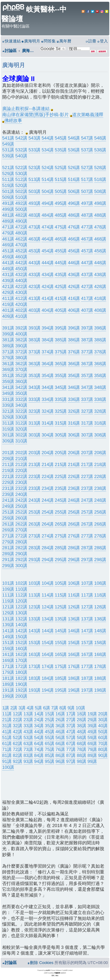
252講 (21, 512)
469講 (8, 245)
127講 (87, 607)
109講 (8, 589)
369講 (8, 370)
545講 (61, 138)
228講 (100, 477)
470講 (21, 245)
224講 (47, 477)
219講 (8, 471)
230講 (21, 482)
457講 (87, 251)
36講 (60, 726)
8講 (63, 708)
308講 (100, 435)
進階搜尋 (102, 51)
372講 (21, 352)
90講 (103, 755)
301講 (8, 435)
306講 (74, 435)
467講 (87, 239)
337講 (87, 399)
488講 (100, 215)
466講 (74, 239)
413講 (34, 298)
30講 (103, 720)
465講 (61, 239)
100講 (8, 767)
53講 (28, 738)
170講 (21, 660)
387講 (87, 340)
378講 (100, 352)
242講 (21, 500)
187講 (87, 678)
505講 (61, 191)
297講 (87, 560)
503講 (34, 191)
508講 (100, 191)
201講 (8, 453)
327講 (87, 411)
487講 (87, 215)
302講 (21, 435)
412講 (21, 298)
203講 (34, 453)
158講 (100, 643)
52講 (17, 738)
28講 (81, 720)
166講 (74, 654)
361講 (8, 364)
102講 (21, 583)
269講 (8, 530)
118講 (100, 595)
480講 (21, 233)
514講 (47, 179)
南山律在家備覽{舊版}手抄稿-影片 (35, 115)
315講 (61, 423)
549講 (8, 144)
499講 (8, 209)
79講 (92, 749)
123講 (34, 607)
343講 (34, 387)
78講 (81, 749)
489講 (8, 221)
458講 (100, 251)
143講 (34, 631)
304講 (47, 435)
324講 (47, 411)
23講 (28, 720)
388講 (100, 340)
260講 (21, 518)
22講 (17, 720)
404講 (47, 310)
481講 (8, 215)
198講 (100, 690)
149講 (8, 637)
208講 (100, 453)
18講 (81, 714)
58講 (81, 738)
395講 (61, 328)
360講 (21, 382)
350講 (21, 393)
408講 (100, 310)
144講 (47, 631)
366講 (74, 364)
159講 (8, 649)
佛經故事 (13, 120)
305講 (61, 435)
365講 (61, 364)
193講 (34, 690)
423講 (34, 287)
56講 (60, 738)
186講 (74, 678)
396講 (74, 328)
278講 (100, 536)
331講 (8, 399)
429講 (8, 292)
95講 (50, 761)
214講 (47, 465)
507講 (87, 191)
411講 (8, 298)
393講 (34, 328)
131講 (8, 619)
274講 (47, 536)
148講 (100, 631)
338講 (100, 399)
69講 (92, 744)
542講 (21, 138)
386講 (74, 340)
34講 (39, 726)
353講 (34, 376)
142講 (21, 631)
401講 (8, 310)
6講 (46, 708)
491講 (8, 203)
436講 (74, 275)
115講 (61, 595)
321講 (8, 411)
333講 (34, 399)
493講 (34, 203)
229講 (8, 482)
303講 (34, 435)
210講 (21, 459)
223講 (34, 477)
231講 (8, 488)
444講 (47, 263)
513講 (34, 179)
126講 (74, 607)
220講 (21, 471)
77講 (71, 749)
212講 (21, 465)
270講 (21, 530)
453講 (34, 251)
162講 (21, 654)
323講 (34, 411)
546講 (74, 138)
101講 (8, 583)
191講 (8, 690)
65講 (50, 744)
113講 (34, 595)
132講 (21, 619)
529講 (8, 174)
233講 (34, 488)
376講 (74, 352)
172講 (21, 666)
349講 (8, 393)
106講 (74, 583)
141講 (8, 631)
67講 (71, 744)
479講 (8, 233)
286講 (74, 548)
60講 (103, 738)
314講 (47, 423)
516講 (74, 179)
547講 (87, 138)
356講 (74, 376)
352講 (21, 376)
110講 (21, 589)
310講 (21, 441)
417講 (87, 298)
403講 (34, 310)
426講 (74, 287)
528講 (100, 168)
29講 (92, 720)
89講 (92, 755)
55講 (50, 738)
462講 (21, 239)
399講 (8, 334)
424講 (47, 287)
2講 (14, 708)
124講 (47, 607)
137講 (87, 619)
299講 (8, 566)
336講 (74, 399)
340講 (21, 405)
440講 (21, 281)
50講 (103, 732)
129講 (8, 613)
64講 (39, 744)
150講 (21, 637)
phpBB (48, 970)
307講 (87, 435)
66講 (60, 744)
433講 (34, 275)
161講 (8, 654)
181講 (8, 678)
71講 (7, 749)
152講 (21, 643)
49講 (92, 732)
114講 (47, 595)
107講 (87, 583)
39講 (92, 726)
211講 (8, 465)
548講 (100, 138)
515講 (61, 179)
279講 (8, 542)
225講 (61, 477)
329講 (8, 417)
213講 (34, 465)
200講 (21, 696)
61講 (7, 744)
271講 (8, 536)
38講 (81, 726)
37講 (71, 726)
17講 (71, 714)
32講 (17, 726)
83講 (28, 755)
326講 (74, 411)
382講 (21, 340)
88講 (81, 755)
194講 (47, 690)
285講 (61, 548)
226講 (74, 477)
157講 (87, 643)
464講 (47, 239)
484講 (47, 215)
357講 (87, 376)
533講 (34, 150)
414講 (47, 298)
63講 (28, 744)
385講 (61, 340)
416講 (74, 298)
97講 (71, 761)
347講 (87, 387)
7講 (55, 708)
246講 (74, 500)
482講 (21, 215)
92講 (17, 761)
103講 (34, 583)
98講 (81, 761)
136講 (74, 619)
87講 (71, 755)
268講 (100, 524)
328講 (100, 411)
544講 (47, 138)
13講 (28, 714)
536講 (74, 150)
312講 (21, 423)
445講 (61, 263)
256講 (74, 512)
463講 (34, 239)
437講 (87, 275)
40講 (103, 726)
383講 (34, 340)
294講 (47, 560)
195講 (61, 690)
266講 (74, 524)
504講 (47, 191)
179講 (8, 672)
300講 (21, 566)
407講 (87, 310)
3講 (22, 708)
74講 (39, 749)
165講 (61, 654)
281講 (8, 548)
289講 (8, 554)
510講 (21, 197)
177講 (87, 666)
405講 (61, 310)
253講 (34, 512)
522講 (21, 168)
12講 (17, 714)
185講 (61, 678)
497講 (87, 203)
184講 (47, 678)
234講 (47, 488)
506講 (74, 191)
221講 (8, 477)
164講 (47, 654)
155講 (61, 643)
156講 (74, 643)
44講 (39, 732)
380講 (21, 358)
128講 (100, 607)
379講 (8, 358)
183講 (34, 678)
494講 (47, 203)
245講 (61, 500)
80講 (103, 749)
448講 (100, 263)
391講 (8, 328)
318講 (100, 423)
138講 (100, 619)
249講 (8, 506)
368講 (100, 364)
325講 (61, 411)
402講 (21, 310)
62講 (17, 744)
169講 (8, 660)
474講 (47, 227)
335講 (61, 399)
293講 (34, 560)
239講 (8, 494)
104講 (47, 583)
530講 (21, 174)
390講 (21, 346)
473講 (34, 227)
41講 (7, 732)
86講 (60, 755)
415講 (61, 298)
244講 (47, 500)
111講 (8, 595)
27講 (71, 720)
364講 (47, 364)
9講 (71, 708)
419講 (8, 304)
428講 (100, 287)
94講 (39, 761)
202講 (21, 453)
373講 (34, 352)
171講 (8, 666)
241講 (8, 500)
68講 (81, 744)
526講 (74, 168)
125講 (61, 607)
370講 (21, 370)
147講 (87, 631)
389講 (8, 346)
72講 (17, 749)
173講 (34, 666)
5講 (38, 708)
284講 (47, 548)
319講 (8, 429)
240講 (21, 494)
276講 (74, 536)
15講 (50, 714)
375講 (61, 352)
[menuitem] (31, 41)
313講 (34, 423)
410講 (21, 316)
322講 (21, 411)
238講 (100, 488)
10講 (80, 708)
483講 (34, 215)
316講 (74, 423)
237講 (87, 488)
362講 (21, 364)
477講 (87, 227)
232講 (21, 488)
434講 (47, 275)
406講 (74, 310)
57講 (71, 738)
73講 (28, 749)
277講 (87, 536)
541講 (8, 138)
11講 (7, 714)
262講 (21, 524)
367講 (87, 364)
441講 (8, 263)
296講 (74, 560)
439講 (8, 281)
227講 (87, 477)
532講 (21, 150)
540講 (21, 156)
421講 (8, 287)
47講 (71, 732)
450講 (21, 269)
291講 (8, 560)
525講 (61, 168)
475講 (61, 227)
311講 (8, 423)
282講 (21, 548)
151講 (8, 643)
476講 (74, 227)
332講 (21, 399)
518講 (100, 179)
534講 (47, 150)
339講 (8, 405)
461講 (8, 239)
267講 (87, 524)
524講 (47, 168)
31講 (7, 726)
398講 (100, 328)
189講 (8, 684)
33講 (28, 726)
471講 (8, 227)
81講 (7, 755)
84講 (39, 755)
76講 (60, 749)
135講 (61, 619)
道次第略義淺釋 (88, 115)
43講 (28, 732)
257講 (87, 512)
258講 (100, 512)
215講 (61, 465)
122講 (21, 607)
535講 (61, 150)
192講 (21, 690)
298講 (100, 560)
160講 (21, 649)
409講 (8, 316)
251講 (8, 512)
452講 (21, 251)
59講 (92, 738)
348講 (100, 387)
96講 (60, 761)
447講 (87, 263)
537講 (87, 150)
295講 (61, 560)
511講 (8, 179)
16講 (60, 714)
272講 (21, 536)
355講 (61, 376)
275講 (61, 536)
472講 (21, 227)
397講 (87, 328)
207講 (87, 453)
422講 (21, 287)
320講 (21, 429)
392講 (21, 328)
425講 (61, 287)
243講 (34, 500)
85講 (50, 755)
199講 (8, 696)
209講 (8, 459)
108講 (100, 583)
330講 (21, 417)
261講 (8, 524)
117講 (87, 595)
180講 (21, 672)
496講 (74, 203)
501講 (8, 191)
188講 (100, 678)
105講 (61, 583)
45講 (50, 732)
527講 (87, 168)
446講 (74, 263)
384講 (47, 340)
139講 (8, 625)
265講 (61, 524)
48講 (81, 732)
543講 (34, 138)
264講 (47, 524)
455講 (61, 251)
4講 (30, 708)
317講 (87, 423)
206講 (74, 453)
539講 (8, 156)
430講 (21, 292)
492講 (21, 203)
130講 (21, 613)
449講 (8, 269)
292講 (21, 560)
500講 (21, 209)
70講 (103, 744)
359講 (8, 382)
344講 (47, 387)
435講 (61, 275)
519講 (8, 185)
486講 (74, 215)
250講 (21, 506)
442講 (21, 263)
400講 (21, 334)
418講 (100, 298)
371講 (8, 352)
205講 (61, 453)
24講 (39, 720)
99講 (92, 761)
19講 (92, 714)
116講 (74, 595)
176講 (74, 666)
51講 (7, 738)
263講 (34, 524)
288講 (100, 548)
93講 (28, 761)
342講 (21, 387)
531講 (8, 150)
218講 (100, 465)
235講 (61, 488)
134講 (47, 619)
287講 (87, 548)
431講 (8, 275)
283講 (34, 548)
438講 (100, 275)
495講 (61, 203)
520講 (21, 185)
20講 (103, 714)
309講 (8, 441)
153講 (34, 643)
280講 (21, 542)
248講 (100, 500)
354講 (47, 376)
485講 (61, 215)
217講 (87, 465)
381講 (8, 340)
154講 (47, 643)
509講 (8, 197)
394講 (47, 328)
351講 (8, 376)
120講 (21, 601)
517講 (87, 179)
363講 (34, 364)
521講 (8, 168)
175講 (61, 666)
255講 (61, 512)
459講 (8, 257)
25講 (50, 720)
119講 (8, 601)
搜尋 (93, 51)
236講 (74, 488)
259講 (8, 518)
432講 (21, 275)
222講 (21, 477)
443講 (34, 263)
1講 (6, 708)
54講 (39, 738)
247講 (87, 500)
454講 (47, 251)
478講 (100, 227)
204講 (47, 453)
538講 (100, 150)
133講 (34, 619)
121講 (8, 607)
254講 (47, 512)
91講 (7, 761)
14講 (39, 714)
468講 (100, 239)
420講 (21, 304)
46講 (60, 732)
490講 (21, 221)
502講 (21, 191)
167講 (87, 654)
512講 (21, 179)
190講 (21, 684)
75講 (50, 749)
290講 (21, 554)
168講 (100, 654)
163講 (34, 654)
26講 (60, 720)
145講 (61, 631)
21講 (7, 720)
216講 (74, 465)
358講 (100, 376)
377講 (87, 352)
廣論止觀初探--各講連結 (26, 109)
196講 (74, 690)
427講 (87, 287)
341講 (8, 387)
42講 (17, 732)
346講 (74, 387)
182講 (21, 678)
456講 (74, 251)
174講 (47, 666)
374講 (47, 352)
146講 (74, 631)
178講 (100, 666)
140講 (21, 625)
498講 (100, 203)
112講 (21, 595)
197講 (87, 690)
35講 (50, 726)
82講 (17, 755)
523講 (34, 168)
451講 (8, 251)
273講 (34, 536)
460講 (21, 257)
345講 (61, 387)
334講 (47, 399)
